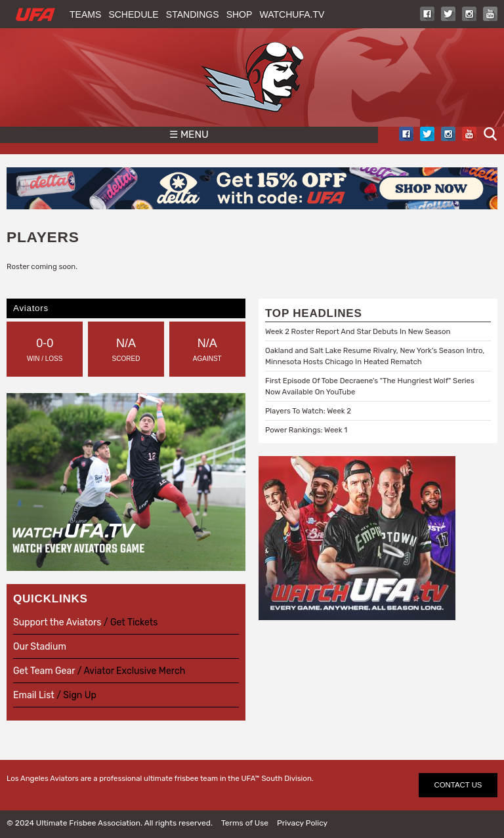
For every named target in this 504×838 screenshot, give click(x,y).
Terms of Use (245, 823)
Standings (193, 14)
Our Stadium (40, 647)
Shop (240, 14)
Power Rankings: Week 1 (306, 430)
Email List (34, 695)
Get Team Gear (45, 671)
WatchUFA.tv (292, 14)
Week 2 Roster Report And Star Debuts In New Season (358, 331)
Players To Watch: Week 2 (308, 411)
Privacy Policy (302, 823)
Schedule (133, 14)
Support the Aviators (57, 622)
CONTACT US (458, 785)
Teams (85, 14)
